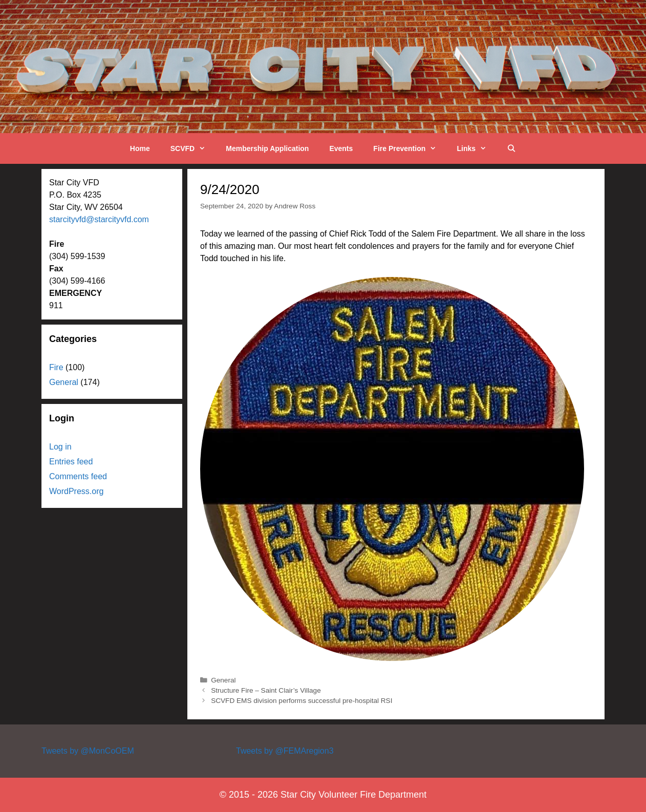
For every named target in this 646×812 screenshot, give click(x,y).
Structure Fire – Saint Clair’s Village (266, 690)
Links (477, 148)
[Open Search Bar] (511, 148)
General (223, 680)
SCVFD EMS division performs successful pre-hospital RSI (302, 701)
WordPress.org (76, 491)
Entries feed (71, 462)
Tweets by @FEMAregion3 (285, 751)
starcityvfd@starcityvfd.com (99, 219)
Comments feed (78, 476)
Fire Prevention (410, 148)
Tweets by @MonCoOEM (88, 751)
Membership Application (267, 148)
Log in (60, 447)
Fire (56, 367)
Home (140, 148)
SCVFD (193, 148)
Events (341, 148)
